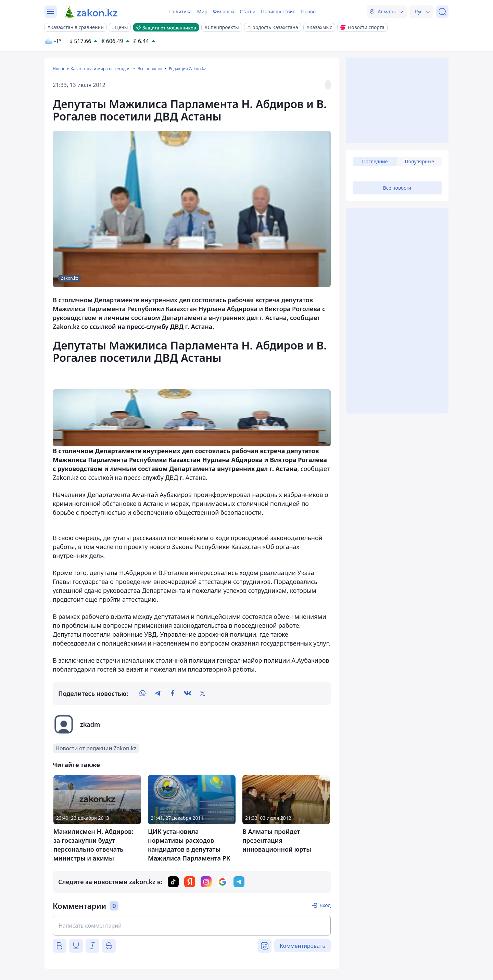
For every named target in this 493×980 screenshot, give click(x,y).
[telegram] (157, 693)
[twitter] (203, 693)
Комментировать (302, 946)
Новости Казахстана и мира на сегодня (92, 69)
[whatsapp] (142, 693)
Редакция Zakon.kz (187, 69)
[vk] (188, 693)
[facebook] (173, 693)
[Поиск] (442, 12)
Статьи (248, 11)
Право (308, 11)
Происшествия (278, 11)
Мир (202, 11)
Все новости (150, 69)
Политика (180, 11)
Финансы (224, 11)
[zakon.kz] (92, 12)
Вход (325, 905)
